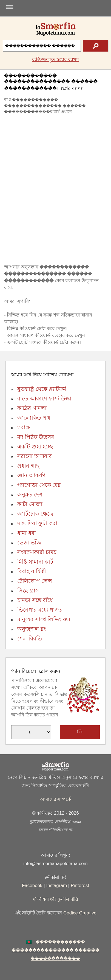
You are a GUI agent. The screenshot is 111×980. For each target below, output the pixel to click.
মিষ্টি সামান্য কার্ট (35, 562)
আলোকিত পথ (34, 418)
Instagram (56, 886)
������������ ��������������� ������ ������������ (56, 950)
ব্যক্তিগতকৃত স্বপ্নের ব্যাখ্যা (55, 60)
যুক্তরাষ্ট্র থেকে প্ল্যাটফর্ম (42, 389)
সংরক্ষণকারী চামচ (37, 552)
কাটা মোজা (30, 504)
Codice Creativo (80, 913)
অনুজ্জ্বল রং (32, 629)
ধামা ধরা (27, 533)
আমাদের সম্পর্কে (56, 799)
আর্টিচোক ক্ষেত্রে (35, 514)
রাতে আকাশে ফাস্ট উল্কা (44, 399)
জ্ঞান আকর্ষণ (31, 475)
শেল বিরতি (30, 639)
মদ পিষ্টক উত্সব (36, 437)
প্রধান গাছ (28, 466)
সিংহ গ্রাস (28, 591)
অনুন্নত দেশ (30, 495)
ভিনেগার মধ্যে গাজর (40, 610)
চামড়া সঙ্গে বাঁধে (35, 600)
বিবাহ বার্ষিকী (32, 571)
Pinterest (80, 886)
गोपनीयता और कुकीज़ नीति (55, 899)
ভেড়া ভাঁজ (29, 543)
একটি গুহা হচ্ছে (35, 447)
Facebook (32, 886)
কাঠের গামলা (32, 408)
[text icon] (96, 46)
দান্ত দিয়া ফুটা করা (37, 523)
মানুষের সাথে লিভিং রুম (44, 619)
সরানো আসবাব (35, 456)
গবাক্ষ (24, 427)
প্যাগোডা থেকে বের (39, 485)
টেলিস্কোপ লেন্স (35, 581)
